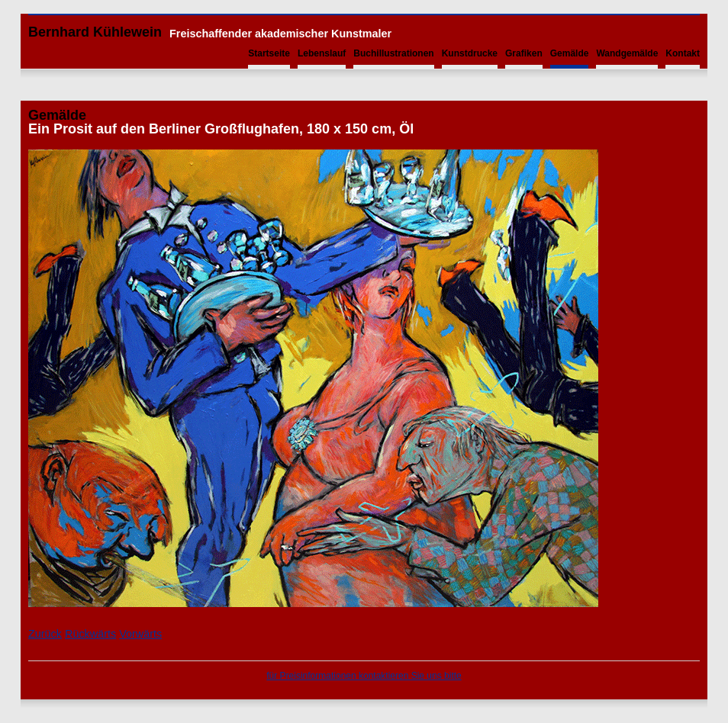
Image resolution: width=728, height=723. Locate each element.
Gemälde (570, 53)
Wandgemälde (627, 53)
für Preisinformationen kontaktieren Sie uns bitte (364, 676)
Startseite (269, 53)
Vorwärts (140, 634)
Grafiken (524, 53)
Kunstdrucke (470, 53)
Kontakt (683, 53)
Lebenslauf (322, 53)
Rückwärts (90, 634)
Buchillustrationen (393, 53)
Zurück (45, 634)
